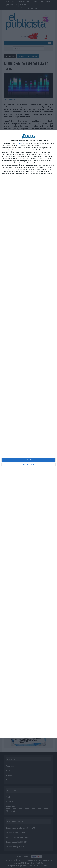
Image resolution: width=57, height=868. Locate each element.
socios (21, 143)
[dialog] (28, 434)
